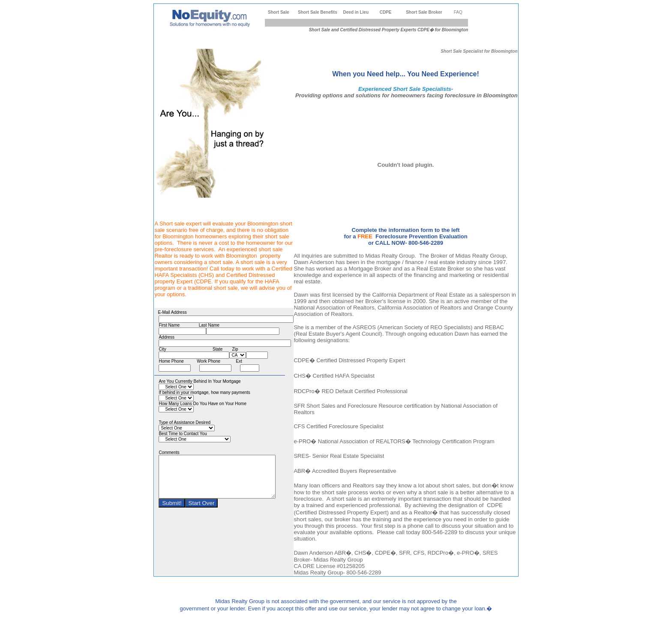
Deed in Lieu (356, 12)
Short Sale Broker (424, 12)
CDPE (386, 12)
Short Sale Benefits (318, 12)
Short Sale (278, 12)
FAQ (458, 12)
